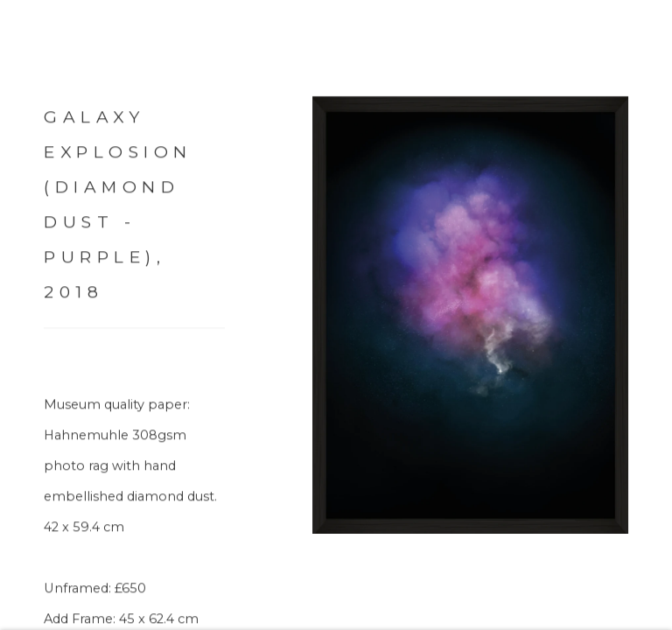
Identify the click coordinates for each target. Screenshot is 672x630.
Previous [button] (17, 315)
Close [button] (645, 39)
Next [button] (654, 315)
